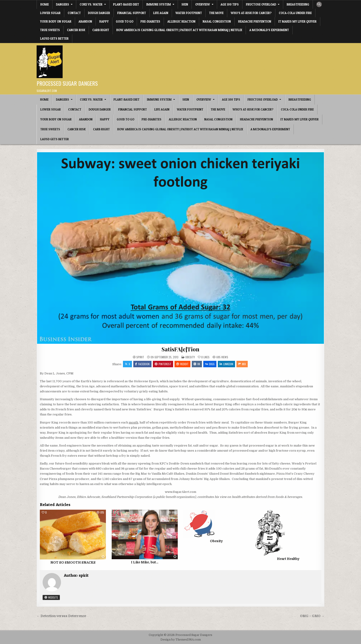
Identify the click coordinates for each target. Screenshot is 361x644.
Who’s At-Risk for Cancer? (251, 13)
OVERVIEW (203, 4)
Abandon (85, 21)
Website (51, 597)
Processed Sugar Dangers (67, 83)
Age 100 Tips (230, 4)
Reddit (182, 364)
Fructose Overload (261, 4)
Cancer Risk (76, 30)
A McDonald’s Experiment (269, 30)
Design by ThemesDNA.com (181, 640)
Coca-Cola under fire (295, 13)
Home (45, 4)
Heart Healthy (288, 559)
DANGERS (63, 4)
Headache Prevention (255, 21)
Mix (242, 364)
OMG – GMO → (312, 616)
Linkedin (226, 364)
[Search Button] (319, 4)
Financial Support (132, 13)
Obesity (190, 357)
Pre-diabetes (150, 21)
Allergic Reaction (181, 21)
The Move (216, 13)
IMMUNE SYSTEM (159, 4)
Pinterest (163, 364)
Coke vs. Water (91, 4)
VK (197, 364)
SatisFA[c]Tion (180, 349)
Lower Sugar (50, 13)
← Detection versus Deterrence (61, 616)
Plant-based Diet (126, 4)
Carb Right (101, 30)
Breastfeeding (298, 4)
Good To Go (125, 21)
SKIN (185, 4)
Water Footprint (189, 13)
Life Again (161, 13)
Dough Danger (99, 13)
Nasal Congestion (217, 21)
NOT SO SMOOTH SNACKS (73, 562)
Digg (210, 364)
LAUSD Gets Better (54, 38)
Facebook (142, 364)
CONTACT (74, 13)
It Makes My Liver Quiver (297, 21)
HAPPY (104, 21)
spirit (140, 357)
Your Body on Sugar (56, 21)
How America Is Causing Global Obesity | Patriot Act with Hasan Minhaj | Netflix (179, 30)
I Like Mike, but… (145, 562)
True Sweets (50, 30)
